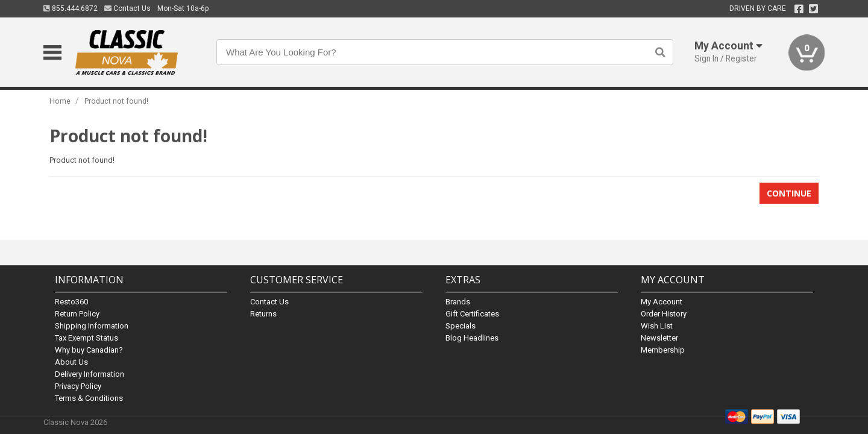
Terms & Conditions (89, 398)
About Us (71, 362)
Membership (663, 350)
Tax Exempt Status (86, 338)
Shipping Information (92, 326)
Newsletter (659, 338)
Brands (458, 302)
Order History (664, 314)
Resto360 (71, 302)
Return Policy (77, 314)
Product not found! (116, 101)
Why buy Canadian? (89, 350)
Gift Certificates (472, 314)
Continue (789, 193)
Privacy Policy (78, 386)
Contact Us (127, 8)
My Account (662, 302)
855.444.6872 (71, 8)
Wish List (657, 326)
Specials (461, 326)
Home (60, 101)
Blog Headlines (472, 338)
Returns (263, 314)
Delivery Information (90, 374)
